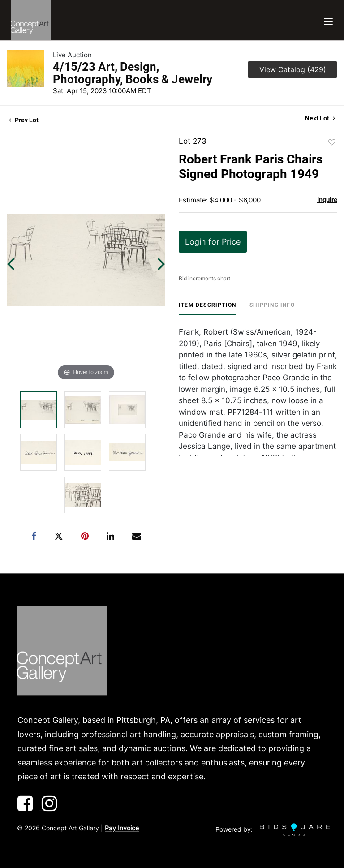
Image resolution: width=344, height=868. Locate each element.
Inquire (327, 200)
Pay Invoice (122, 828)
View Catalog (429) (293, 69)
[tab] (207, 308)
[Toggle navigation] (328, 20)
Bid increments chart (204, 278)
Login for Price (213, 242)
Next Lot (320, 118)
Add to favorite (332, 142)
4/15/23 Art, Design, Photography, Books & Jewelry (133, 73)
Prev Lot (24, 120)
